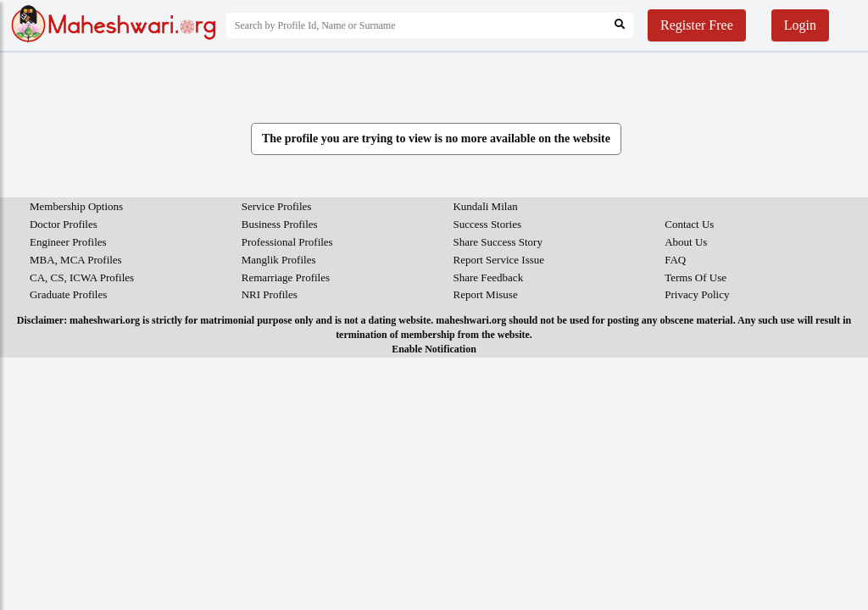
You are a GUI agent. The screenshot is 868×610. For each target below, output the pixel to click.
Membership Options (76, 206)
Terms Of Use (696, 277)
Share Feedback (488, 277)
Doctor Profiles (64, 224)
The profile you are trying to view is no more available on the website (436, 139)
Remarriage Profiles (286, 277)
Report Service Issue (498, 260)
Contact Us (689, 224)
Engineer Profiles (68, 242)
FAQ (675, 260)
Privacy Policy (697, 294)
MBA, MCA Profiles (76, 260)
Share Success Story (497, 242)
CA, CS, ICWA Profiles (82, 277)
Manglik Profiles (279, 260)
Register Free (697, 25)
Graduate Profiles (68, 294)
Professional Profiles (287, 242)
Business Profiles (280, 224)
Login (800, 25)
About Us (686, 242)
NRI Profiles (270, 294)
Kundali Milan (485, 206)
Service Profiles (277, 206)
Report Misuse (485, 294)
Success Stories (487, 224)
